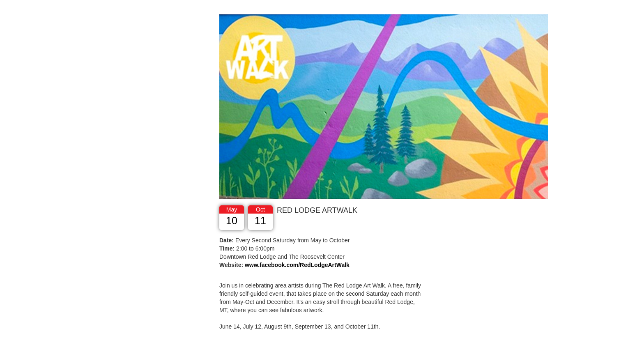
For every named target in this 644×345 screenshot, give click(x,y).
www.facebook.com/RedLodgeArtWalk (297, 265)
